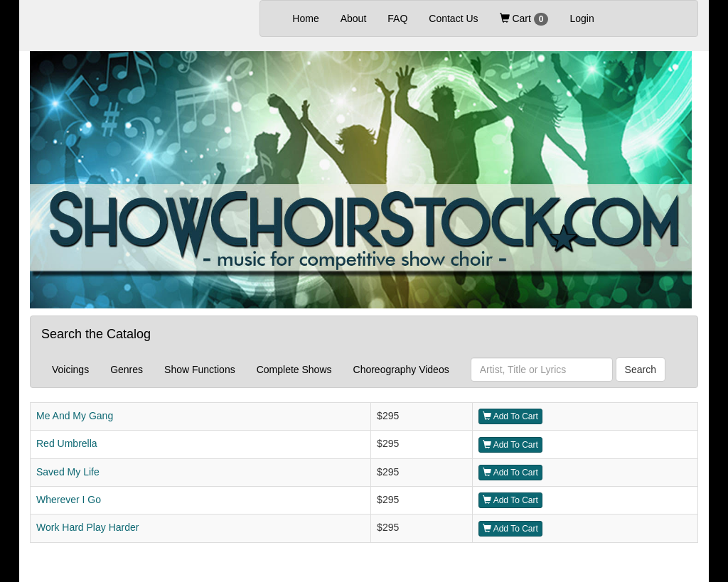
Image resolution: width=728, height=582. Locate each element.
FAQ (397, 18)
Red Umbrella (67, 443)
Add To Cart (510, 416)
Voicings (70, 370)
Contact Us (453, 18)
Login (582, 18)
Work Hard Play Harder (87, 527)
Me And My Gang (75, 416)
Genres (127, 370)
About (354, 18)
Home (311, 17)
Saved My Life (68, 472)
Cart (524, 19)
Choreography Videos (401, 370)
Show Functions (200, 370)
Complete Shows (294, 370)
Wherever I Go (69, 500)
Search (641, 370)
